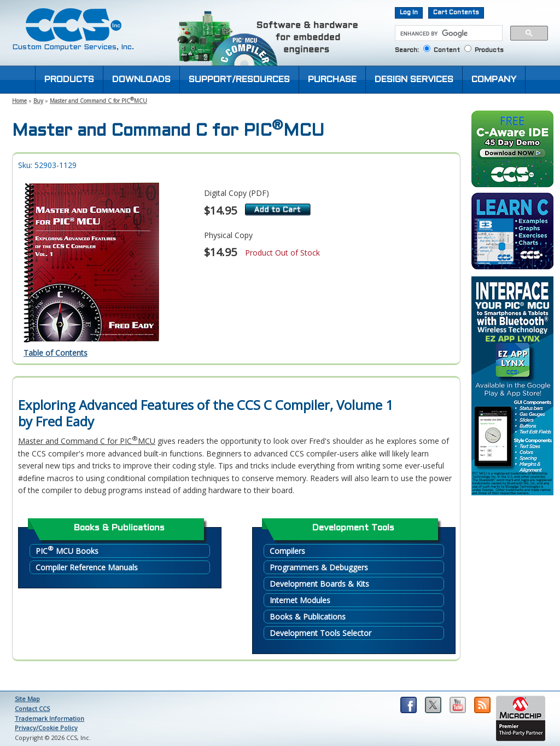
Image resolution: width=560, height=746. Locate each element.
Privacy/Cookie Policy (46, 728)
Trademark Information (49, 718)
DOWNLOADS (141, 80)
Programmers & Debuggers (319, 567)
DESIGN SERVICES (414, 80)
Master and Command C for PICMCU (98, 101)
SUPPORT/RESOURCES (239, 80)
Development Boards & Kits (319, 584)
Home (19, 101)
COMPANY (494, 80)
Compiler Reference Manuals (87, 567)
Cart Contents (456, 13)
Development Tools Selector (320, 633)
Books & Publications (308, 617)
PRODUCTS (69, 80)
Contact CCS (32, 709)
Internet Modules (300, 600)
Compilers (287, 551)
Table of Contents (56, 353)
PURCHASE (332, 80)
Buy (38, 101)
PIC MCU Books (67, 550)
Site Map (27, 699)
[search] (448, 33)
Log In (409, 13)
